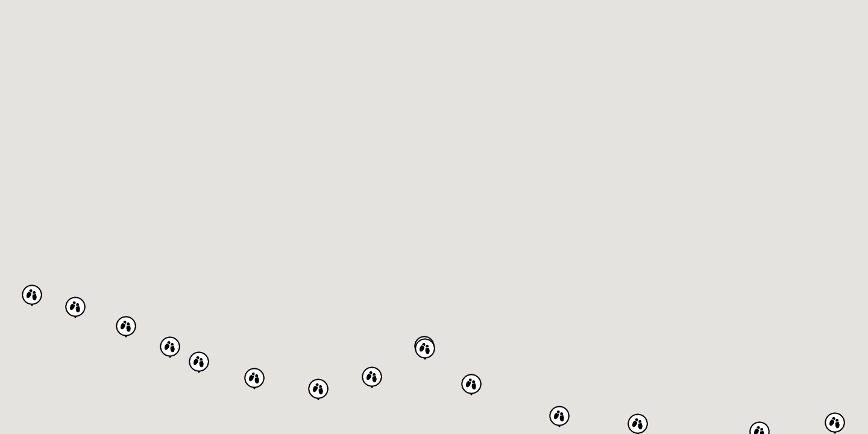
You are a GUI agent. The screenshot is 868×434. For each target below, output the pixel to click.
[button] (559, 416)
